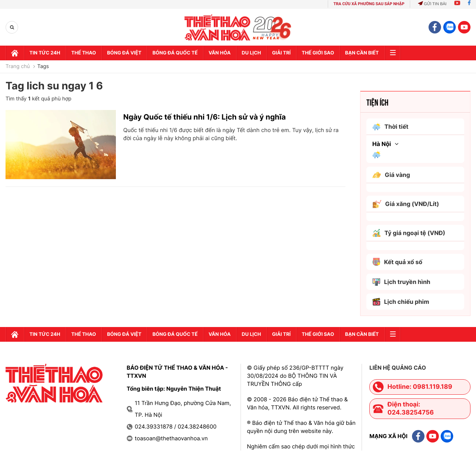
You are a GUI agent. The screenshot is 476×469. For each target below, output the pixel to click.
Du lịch (251, 53)
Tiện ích (377, 102)
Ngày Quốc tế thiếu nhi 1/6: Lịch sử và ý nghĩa (205, 117)
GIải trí (281, 53)
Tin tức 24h (45, 53)
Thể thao (84, 53)
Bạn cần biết (362, 53)
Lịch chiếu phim (401, 302)
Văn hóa (220, 53)
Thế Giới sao (318, 53)
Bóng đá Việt (124, 53)
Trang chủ (18, 67)
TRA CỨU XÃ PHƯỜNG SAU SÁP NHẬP (369, 4)
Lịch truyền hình (401, 282)
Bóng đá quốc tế (175, 53)
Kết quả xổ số (397, 262)
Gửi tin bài (432, 4)
